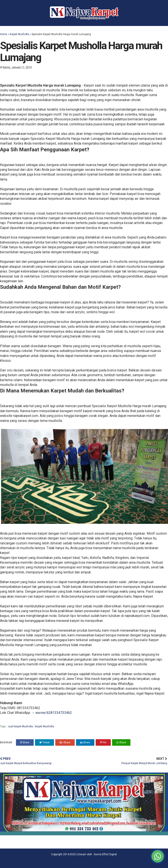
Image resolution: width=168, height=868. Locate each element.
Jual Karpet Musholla (21, 726)
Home (4, 34)
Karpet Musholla (19, 34)
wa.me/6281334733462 (54, 713)
